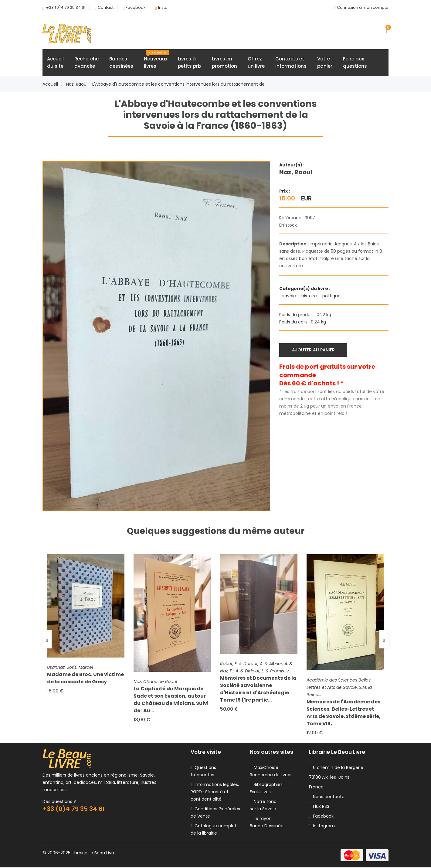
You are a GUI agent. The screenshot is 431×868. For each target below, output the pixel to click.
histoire (310, 296)
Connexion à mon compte (363, 7)
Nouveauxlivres (157, 60)
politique (332, 296)
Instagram (322, 826)
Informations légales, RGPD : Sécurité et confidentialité (215, 792)
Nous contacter (327, 797)
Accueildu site (55, 63)
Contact (106, 7)
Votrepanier (325, 63)
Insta (163, 7)
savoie (290, 296)
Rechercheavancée (87, 63)
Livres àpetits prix (190, 63)
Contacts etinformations (291, 63)
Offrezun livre (256, 63)
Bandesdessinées (121, 63)
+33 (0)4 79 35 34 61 (66, 7)
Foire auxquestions (355, 63)
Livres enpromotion (224, 63)
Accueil (52, 84)
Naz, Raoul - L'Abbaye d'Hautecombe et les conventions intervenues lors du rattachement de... (167, 84)
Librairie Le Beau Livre (94, 853)
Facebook (136, 7)
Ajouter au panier (313, 350)
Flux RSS (319, 807)
